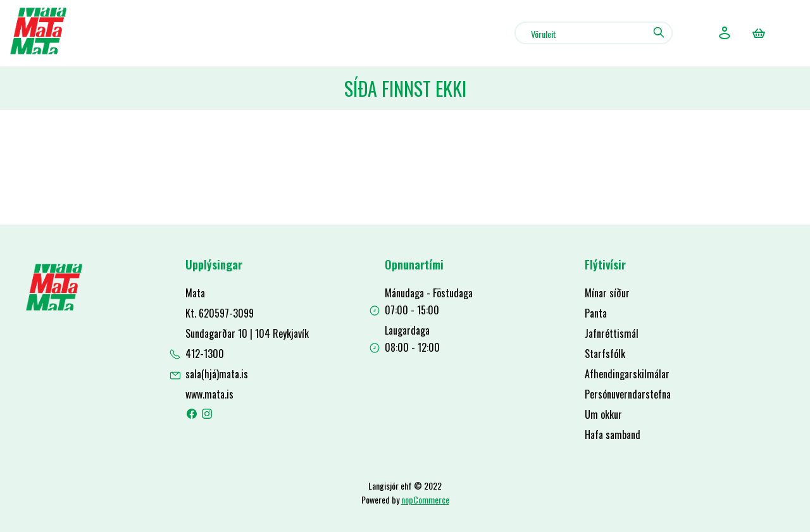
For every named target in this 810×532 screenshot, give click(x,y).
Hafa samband (613, 435)
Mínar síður (607, 293)
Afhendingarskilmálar (627, 374)
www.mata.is (209, 394)
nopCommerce (425, 499)
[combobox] (594, 33)
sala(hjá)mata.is (217, 374)
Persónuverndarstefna (628, 394)
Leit (658, 32)
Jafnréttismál (612, 333)
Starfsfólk (605, 354)
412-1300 (205, 354)
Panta (596, 313)
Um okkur (603, 414)
